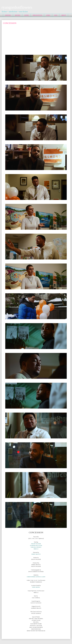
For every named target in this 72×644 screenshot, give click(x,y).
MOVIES (18, 15)
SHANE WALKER (36, 544)
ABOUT (64, 15)
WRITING (8, 15)
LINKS (48, 15)
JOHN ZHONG (36, 587)
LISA (56, 15)
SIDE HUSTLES (37, 15)
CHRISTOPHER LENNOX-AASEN (36, 577)
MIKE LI (36, 549)
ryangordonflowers (17, 7)
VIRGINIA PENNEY (36, 547)
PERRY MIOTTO (36, 554)
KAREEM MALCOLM (36, 545)
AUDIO (26, 15)
